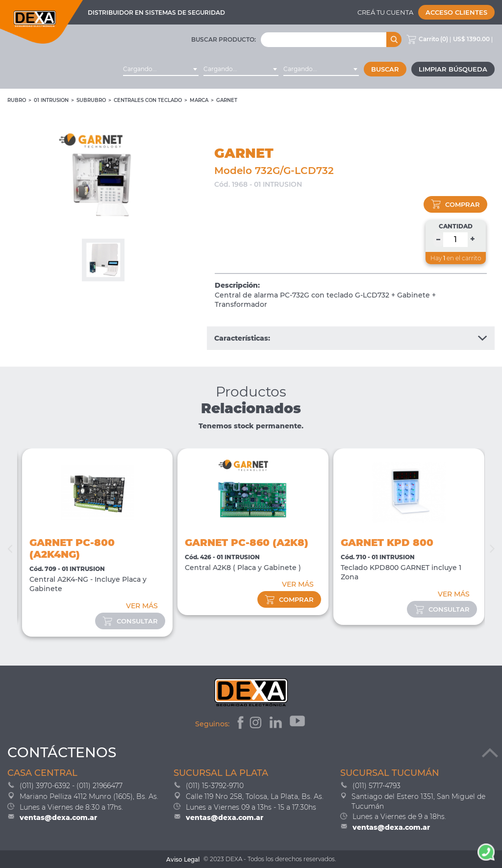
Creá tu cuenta (385, 12)
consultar (130, 621)
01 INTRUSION (51, 100)
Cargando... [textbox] (140, 69)
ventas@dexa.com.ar (58, 818)
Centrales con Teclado (148, 100)
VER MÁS (142, 606)
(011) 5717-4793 (376, 786)
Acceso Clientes (456, 12)
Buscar (385, 69)
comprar (455, 204)
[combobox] (161, 69)
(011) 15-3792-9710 (215, 786)
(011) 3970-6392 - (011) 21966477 (71, 786)
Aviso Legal (183, 859)
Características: (351, 338)
